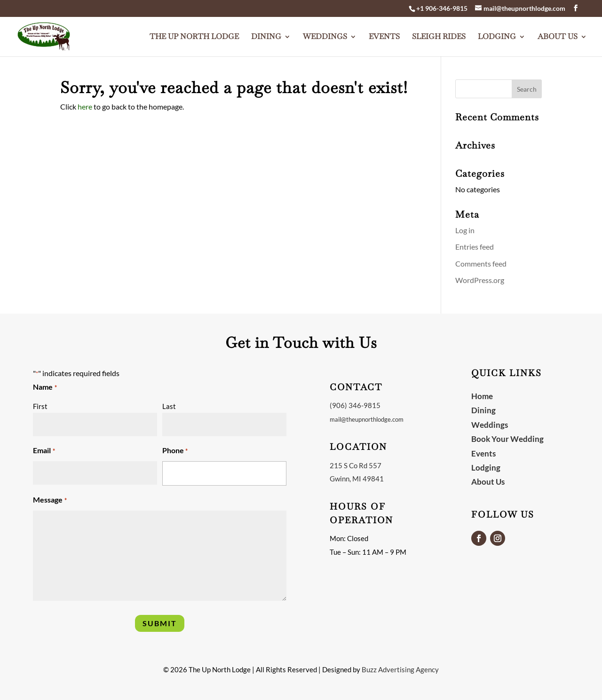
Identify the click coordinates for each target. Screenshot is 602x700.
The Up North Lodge (194, 35)
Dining (266, 35)
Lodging (497, 35)
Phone (175, 451)
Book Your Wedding (507, 439)
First (40, 406)
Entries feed (475, 247)
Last (169, 406)
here (85, 106)
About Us (558, 35)
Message (50, 500)
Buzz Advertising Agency (400, 669)
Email (44, 451)
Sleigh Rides (439, 35)
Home (482, 396)
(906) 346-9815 (355, 405)
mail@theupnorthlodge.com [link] (367, 419)
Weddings (325, 35)
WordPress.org (480, 280)
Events (384, 35)
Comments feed (481, 263)
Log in (465, 230)
